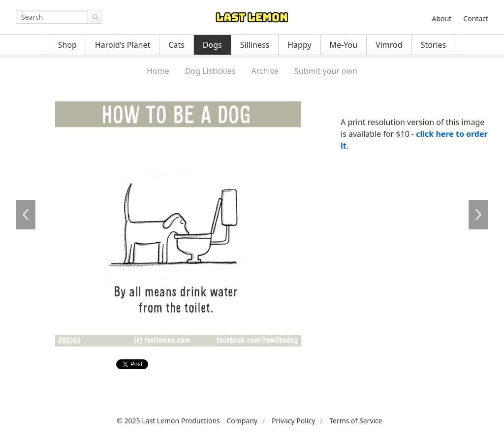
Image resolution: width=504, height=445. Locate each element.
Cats (176, 45)
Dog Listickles (210, 71)
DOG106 (478, 215)
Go (94, 17)
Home (158, 71)
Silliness (255, 45)
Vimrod (389, 45)
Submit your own (326, 71)
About (441, 18)
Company (242, 421)
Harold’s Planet (123, 45)
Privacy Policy (293, 421)
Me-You (344, 45)
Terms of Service (356, 421)
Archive (265, 71)
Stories (434, 45)
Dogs (212, 45)
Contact (476, 18)
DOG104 (26, 215)
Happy (299, 45)
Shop (67, 45)
